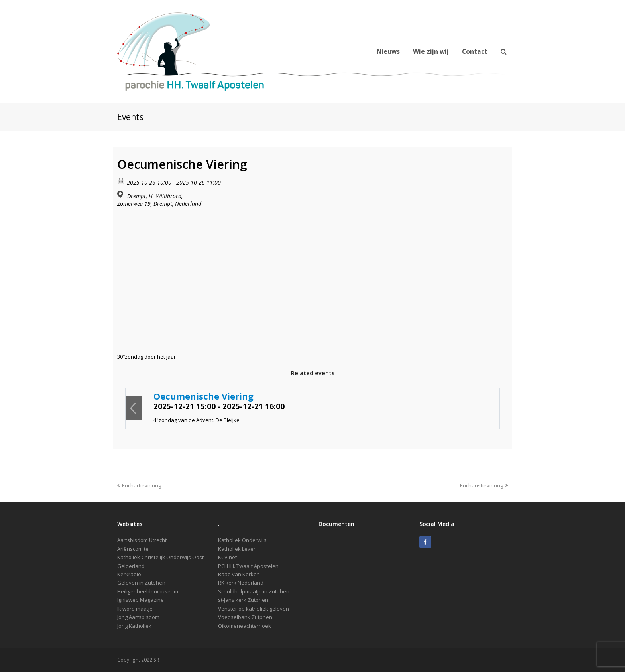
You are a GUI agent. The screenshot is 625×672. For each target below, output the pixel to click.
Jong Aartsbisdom (138, 617)
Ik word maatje (135, 609)
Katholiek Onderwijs (242, 540)
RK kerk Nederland (241, 583)
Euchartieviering (139, 485)
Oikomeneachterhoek (245, 626)
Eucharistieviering (484, 485)
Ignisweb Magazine (141, 600)
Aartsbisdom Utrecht (142, 540)
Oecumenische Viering (203, 396)
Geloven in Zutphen (141, 583)
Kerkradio (129, 574)
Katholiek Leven (237, 549)
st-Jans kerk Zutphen (243, 600)
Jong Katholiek (134, 626)
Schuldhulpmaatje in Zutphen (254, 591)
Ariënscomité (133, 549)
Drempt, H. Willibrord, (155, 196)
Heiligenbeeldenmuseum (148, 591)
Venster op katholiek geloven (254, 609)
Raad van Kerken (239, 574)
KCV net (227, 557)
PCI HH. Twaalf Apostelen (248, 566)
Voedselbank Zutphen (245, 617)
